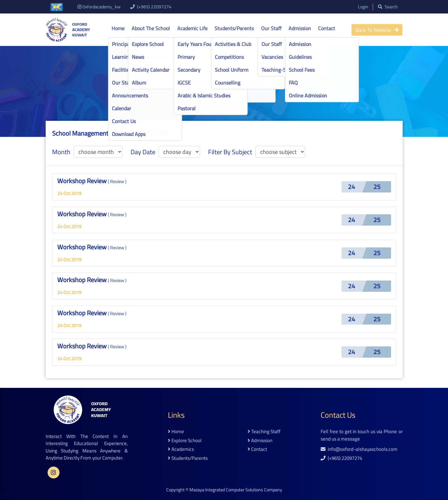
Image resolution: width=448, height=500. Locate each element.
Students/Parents (234, 28)
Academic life (192, 28)
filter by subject (230, 152)
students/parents (188, 458)
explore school (185, 441)
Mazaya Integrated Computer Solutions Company (236, 490)
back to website (377, 30)
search (388, 7)
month (61, 152)
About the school (151, 28)
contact (257, 449)
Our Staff (271, 28)
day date (143, 152)
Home (118, 28)
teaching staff (264, 432)
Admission (300, 28)
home (176, 432)
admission (260, 441)
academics (181, 449)
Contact (327, 28)
